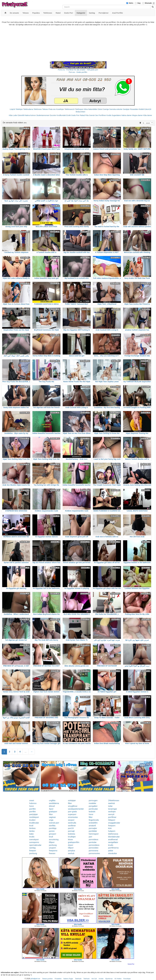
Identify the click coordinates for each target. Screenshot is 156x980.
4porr (51, 809)
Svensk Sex (94, 115)
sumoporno (34, 842)
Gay (139, 3)
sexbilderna (54, 803)
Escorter (53, 115)
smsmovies (73, 817)
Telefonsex (38, 109)
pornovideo (94, 848)
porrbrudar (93, 809)
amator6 (92, 826)
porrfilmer (112, 817)
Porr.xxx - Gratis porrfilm (78, 72)
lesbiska (72, 834)
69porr (52, 842)
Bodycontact (80, 112)
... (26, 752)
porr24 (71, 828)
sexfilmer (72, 826)
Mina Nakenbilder (91, 109)
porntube (93, 842)
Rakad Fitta (84, 115)
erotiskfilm (93, 823)
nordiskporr (34, 817)
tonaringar (112, 809)
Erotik (68, 115)
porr (90, 837)
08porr (71, 848)
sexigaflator (113, 842)
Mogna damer (137, 115)
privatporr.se (35, 979)
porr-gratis (72, 812)
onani (32, 800)
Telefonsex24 (70, 109)
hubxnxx (33, 803)
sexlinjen (112, 812)
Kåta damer (148, 115)
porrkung (53, 845)
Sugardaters (116, 115)
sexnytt (111, 814)
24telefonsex (114, 800)
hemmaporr (94, 834)
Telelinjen (19, 109)
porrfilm (32, 809)
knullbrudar (34, 823)
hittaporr (112, 820)
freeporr (33, 851)
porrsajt (71, 831)
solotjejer (72, 800)
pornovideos (94, 845)
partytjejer (34, 814)
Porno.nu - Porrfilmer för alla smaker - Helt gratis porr (78, 70)
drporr (71, 845)
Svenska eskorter (116, 109)
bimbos (32, 828)
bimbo (32, 831)
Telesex (45, 109)
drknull (52, 806)
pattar (111, 851)
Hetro (131, 3)
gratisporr (53, 812)
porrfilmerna (113, 848)
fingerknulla (94, 820)
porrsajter (93, 828)
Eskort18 (148, 109)
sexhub (71, 853)
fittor (70, 803)
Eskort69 (21, 115)
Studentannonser (43, 115)
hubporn (112, 831)
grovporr (53, 834)
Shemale (148, 3)
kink (110, 828)
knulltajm (72, 837)
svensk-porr (54, 823)
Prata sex (52, 109)
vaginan (52, 817)
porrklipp (53, 828)
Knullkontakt (61, 115)
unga (51, 820)
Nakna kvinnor (30, 115)
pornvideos (93, 840)
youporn (53, 848)
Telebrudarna (28, 109)
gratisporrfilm (74, 842)
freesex (52, 853)
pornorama (93, 851)
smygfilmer (73, 806)
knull (31, 826)
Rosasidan (134, 109)
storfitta (52, 826)
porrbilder (93, 831)
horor (32, 806)
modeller (92, 803)
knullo (32, 837)
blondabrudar (114, 837)
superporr (72, 814)
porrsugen (93, 800)
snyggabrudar (114, 823)
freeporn (112, 826)
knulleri (32, 820)
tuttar (110, 806)
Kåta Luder (13, 115)
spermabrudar (35, 845)
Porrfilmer (102, 115)
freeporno (53, 851)
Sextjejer (126, 109)
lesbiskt (92, 812)
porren (52, 831)
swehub (111, 803)
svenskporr (34, 840)
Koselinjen (60, 109)
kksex (71, 840)
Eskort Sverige (103, 109)
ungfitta (52, 800)
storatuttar (112, 853)
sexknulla (72, 823)
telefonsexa (113, 834)
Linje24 (12, 109)
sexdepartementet (76, 809)
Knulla (109, 115)
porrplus (72, 851)
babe (31, 834)
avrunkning (54, 840)
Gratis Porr (75, 115)
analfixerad (113, 840)
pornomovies (94, 853)
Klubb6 (141, 109)
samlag (32, 848)
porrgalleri (93, 806)
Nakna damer (127, 115)
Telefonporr (79, 109)
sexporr (71, 820)
